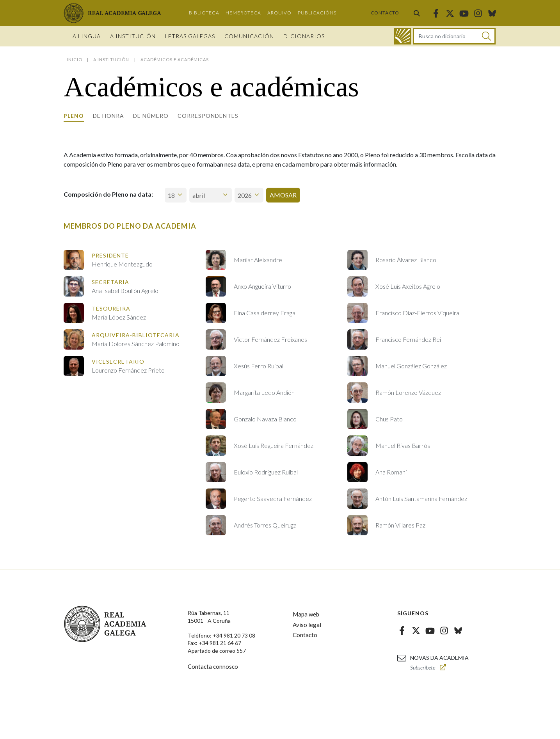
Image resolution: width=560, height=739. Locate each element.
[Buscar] (486, 36)
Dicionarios (304, 36)
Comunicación (249, 36)
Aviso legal (307, 625)
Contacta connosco (213, 666)
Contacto (385, 13)
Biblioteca (204, 13)
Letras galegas (190, 36)
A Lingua (87, 36)
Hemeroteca (243, 13)
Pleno (74, 116)
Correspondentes (208, 116)
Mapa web (306, 614)
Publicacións (317, 13)
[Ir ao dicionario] (403, 36)
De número (151, 116)
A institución (133, 36)
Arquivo (279, 13)
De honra (108, 116)
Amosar (283, 195)
